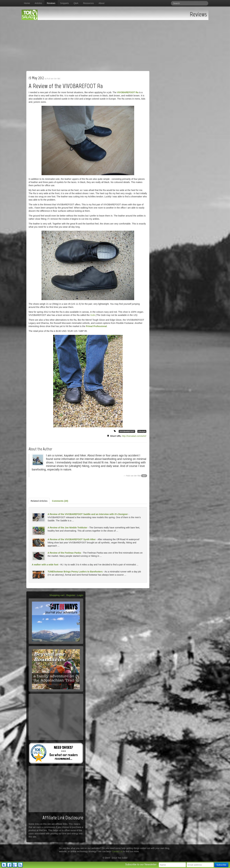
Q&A (76, 3)
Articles (38, 3)
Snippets (64, 3)
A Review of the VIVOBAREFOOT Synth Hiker (72, 539)
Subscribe (221, 865)
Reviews (51, 3)
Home (27, 3)
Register (71, 595)
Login (80, 595)
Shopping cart (57, 595)
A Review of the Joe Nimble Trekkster (67, 528)
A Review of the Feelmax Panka (64, 553)
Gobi (93, 315)
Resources (88, 3)
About (102, 3)
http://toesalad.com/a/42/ (134, 436)
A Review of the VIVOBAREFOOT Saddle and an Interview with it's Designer (88, 514)
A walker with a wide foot (45, 565)
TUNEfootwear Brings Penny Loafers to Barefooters (75, 572)
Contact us (117, 851)
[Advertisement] (115, 44)
